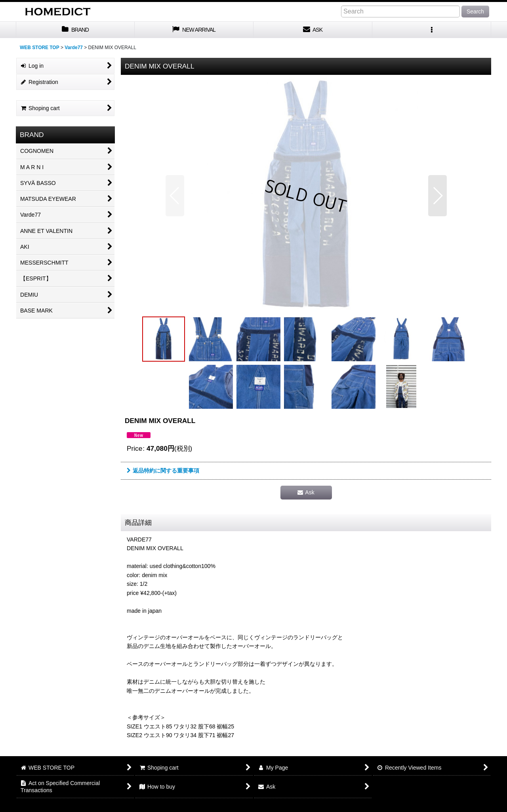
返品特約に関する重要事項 (163, 471)
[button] (432, 30)
